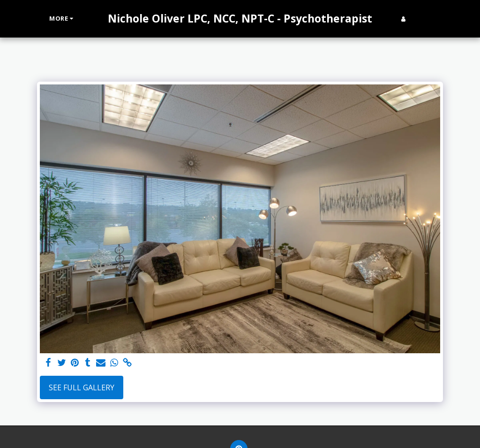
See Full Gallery (82, 387)
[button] (418, 19)
